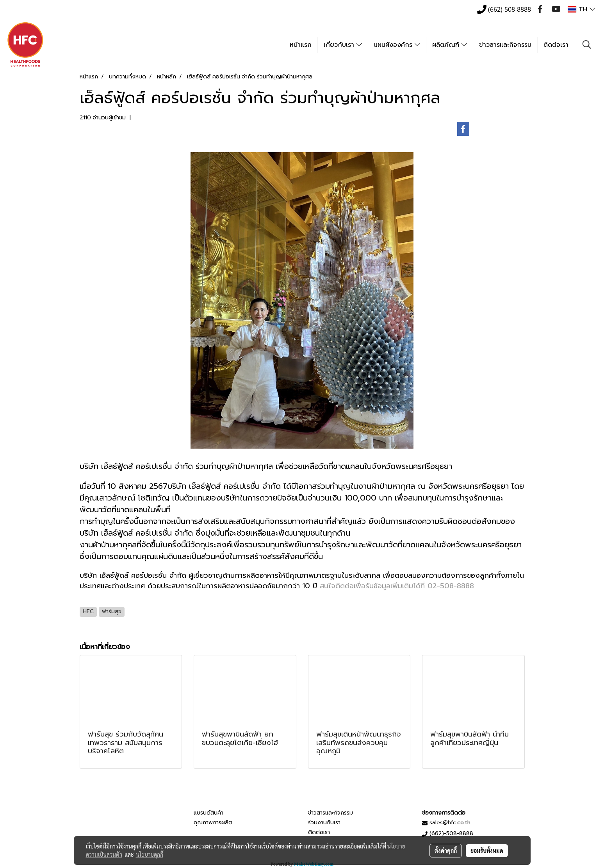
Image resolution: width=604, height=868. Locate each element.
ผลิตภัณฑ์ (450, 45)
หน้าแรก (301, 45)
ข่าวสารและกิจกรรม (505, 45)
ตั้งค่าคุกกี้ (446, 850)
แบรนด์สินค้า (208, 813)
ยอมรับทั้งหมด (487, 850)
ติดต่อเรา (556, 45)
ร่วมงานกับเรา (324, 823)
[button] (587, 44)
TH (582, 9)
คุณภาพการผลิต (213, 823)
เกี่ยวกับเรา (343, 45)
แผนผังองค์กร (397, 45)
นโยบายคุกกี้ (150, 854)
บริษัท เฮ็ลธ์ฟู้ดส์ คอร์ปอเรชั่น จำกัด (133, 575)
